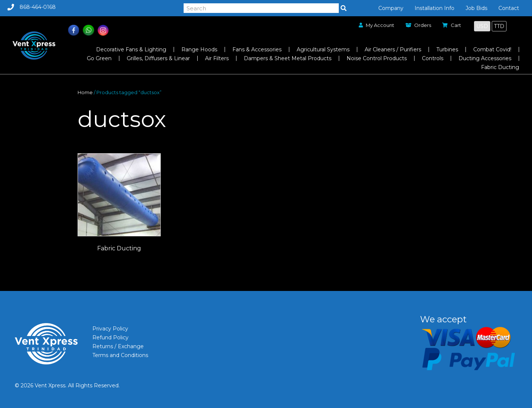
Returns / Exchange (118, 346)
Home (85, 92)
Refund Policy (110, 337)
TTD (499, 26)
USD (482, 26)
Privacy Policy (110, 329)
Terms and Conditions (120, 355)
